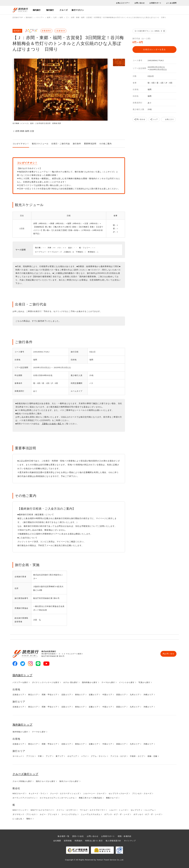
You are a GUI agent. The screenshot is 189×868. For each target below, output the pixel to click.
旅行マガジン (78, 10)
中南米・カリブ (137, 756)
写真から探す (144, 682)
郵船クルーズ (112, 798)
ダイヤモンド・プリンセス (24, 814)
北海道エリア (18, 695)
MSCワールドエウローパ (42, 810)
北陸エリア (66, 695)
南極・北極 (152, 756)
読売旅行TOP (18, 17)
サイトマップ (130, 841)
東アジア (60, 756)
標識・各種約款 (125, 836)
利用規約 (78, 841)
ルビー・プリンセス (49, 814)
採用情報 (68, 841)
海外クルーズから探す (69, 781)
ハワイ (84, 756)
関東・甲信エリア (50, 695)
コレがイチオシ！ (21, 144)
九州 (55, 17)
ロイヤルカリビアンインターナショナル (57, 798)
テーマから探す (108, 682)
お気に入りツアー (123, 3)
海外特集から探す (20, 732)
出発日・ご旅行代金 (61, 144)
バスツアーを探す (20, 682)
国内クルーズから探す (46, 781)
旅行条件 (77, 144)
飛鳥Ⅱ (29, 819)
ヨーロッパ (17, 756)
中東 (40, 756)
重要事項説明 (90, 144)
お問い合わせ (140, 3)
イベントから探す (127, 682)
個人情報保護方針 (113, 841)
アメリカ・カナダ (118, 756)
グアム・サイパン (99, 756)
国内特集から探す (90, 682)
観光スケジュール (40, 144)
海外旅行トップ (23, 725)
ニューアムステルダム (91, 814)
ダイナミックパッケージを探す (46, 682)
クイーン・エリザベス (66, 810)
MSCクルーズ (19, 793)
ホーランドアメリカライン (24, 798)
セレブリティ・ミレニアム (142, 810)
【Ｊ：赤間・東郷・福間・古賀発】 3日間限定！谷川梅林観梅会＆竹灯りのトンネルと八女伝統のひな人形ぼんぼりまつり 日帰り (117, 17)
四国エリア (121, 695)
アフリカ (30, 756)
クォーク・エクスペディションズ (65, 793)
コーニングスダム (69, 814)
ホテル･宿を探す (71, 682)
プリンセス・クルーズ (142, 793)
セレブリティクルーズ (118, 793)
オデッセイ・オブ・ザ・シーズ (147, 814)
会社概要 (57, 841)
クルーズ (64, 10)
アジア (49, 756)
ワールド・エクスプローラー (93, 810)
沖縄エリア (148, 695)
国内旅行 (37, 10)
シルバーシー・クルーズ (94, 793)
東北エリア (33, 695)
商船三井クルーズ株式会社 (90, 798)
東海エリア (80, 695)
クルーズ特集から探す (22, 781)
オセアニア (72, 756)
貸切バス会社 (78, 836)
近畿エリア (94, 695)
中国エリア (107, 695)
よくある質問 (171, 3)
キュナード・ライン (37, 793)
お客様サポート (155, 3)
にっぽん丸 (17, 819)
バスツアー (40, 17)
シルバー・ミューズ (118, 810)
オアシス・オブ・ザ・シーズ (117, 814)
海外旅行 (50, 10)
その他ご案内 (105, 144)
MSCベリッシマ (20, 810)
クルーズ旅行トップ (27, 774)
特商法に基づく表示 (94, 841)
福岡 (49, 17)
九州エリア (135, 695)
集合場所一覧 (63, 836)
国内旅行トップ (23, 675)
